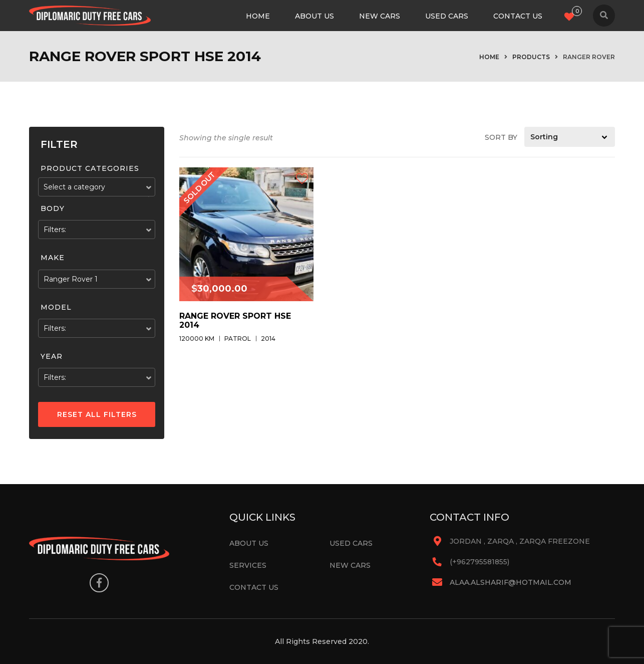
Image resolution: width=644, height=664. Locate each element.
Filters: (55, 230)
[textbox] (97, 187)
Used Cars (447, 16)
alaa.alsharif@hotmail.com (511, 582)
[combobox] (97, 187)
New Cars (380, 16)
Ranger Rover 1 (71, 279)
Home (258, 16)
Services (248, 565)
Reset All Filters (97, 414)
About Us (314, 16)
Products (531, 57)
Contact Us (518, 16)
